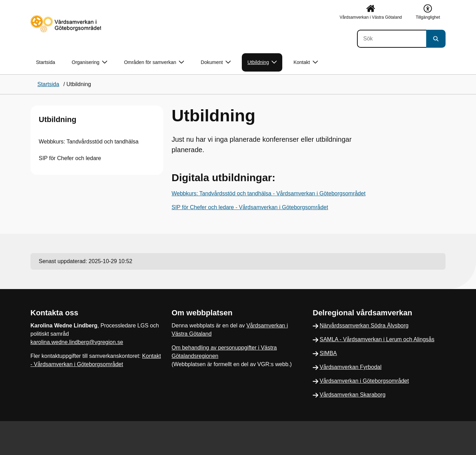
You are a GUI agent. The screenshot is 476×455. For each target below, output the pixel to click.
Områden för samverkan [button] (154, 62)
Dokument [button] (216, 62)
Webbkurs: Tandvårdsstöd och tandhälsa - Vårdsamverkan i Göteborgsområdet (269, 193)
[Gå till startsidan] (66, 24)
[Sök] (392, 39)
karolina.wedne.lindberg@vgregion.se (77, 342)
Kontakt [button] (305, 62)
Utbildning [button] (262, 62)
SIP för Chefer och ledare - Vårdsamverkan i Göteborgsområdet (250, 207)
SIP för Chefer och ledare (70, 158)
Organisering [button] (89, 62)
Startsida (45, 62)
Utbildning (58, 119)
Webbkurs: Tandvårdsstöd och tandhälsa (89, 142)
